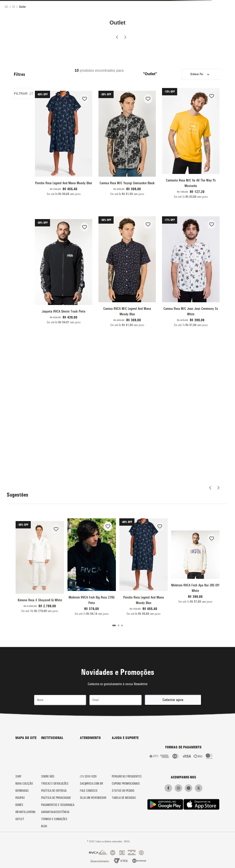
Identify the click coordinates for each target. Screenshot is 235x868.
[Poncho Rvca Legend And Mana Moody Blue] (64, 145)
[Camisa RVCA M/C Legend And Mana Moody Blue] (127, 273)
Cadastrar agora (173, 700)
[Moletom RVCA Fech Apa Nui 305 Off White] (195, 569)
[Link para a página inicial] (6, 7)
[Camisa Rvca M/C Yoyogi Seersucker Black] (127, 145)
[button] (114, 625)
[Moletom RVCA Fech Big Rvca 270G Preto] (92, 569)
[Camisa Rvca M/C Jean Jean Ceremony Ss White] (191, 273)
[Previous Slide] (117, 38)
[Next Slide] (125, 37)
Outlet (22, 7)
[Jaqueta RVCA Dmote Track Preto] (64, 273)
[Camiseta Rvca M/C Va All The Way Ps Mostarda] (191, 145)
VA (13, 7)
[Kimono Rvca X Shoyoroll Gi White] (40, 569)
